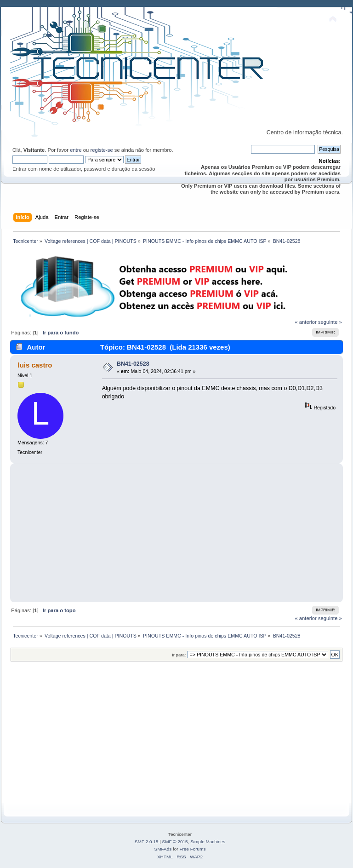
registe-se (101, 150)
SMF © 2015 (175, 842)
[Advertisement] (176, 533)
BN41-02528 (133, 364)
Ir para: (179, 655)
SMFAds (163, 849)
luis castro (35, 365)
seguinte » (330, 322)
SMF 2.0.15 (147, 842)
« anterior (305, 322)
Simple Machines (208, 842)
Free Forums (192, 849)
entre (76, 150)
